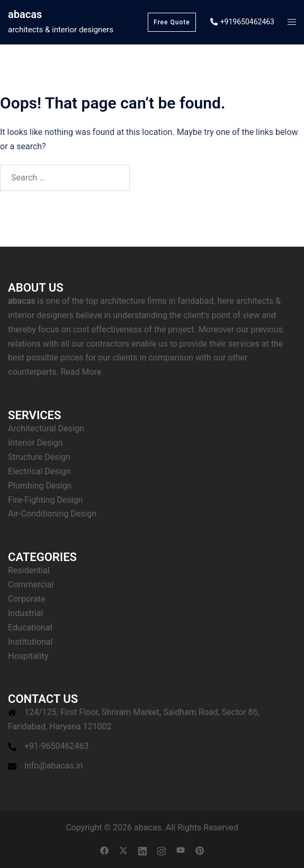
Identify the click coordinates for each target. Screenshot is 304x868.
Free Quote (172, 22)
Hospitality (28, 656)
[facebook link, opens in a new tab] (104, 850)
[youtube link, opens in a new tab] (181, 850)
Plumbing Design (40, 486)
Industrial (25, 613)
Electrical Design (39, 471)
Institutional (30, 642)
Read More (81, 372)
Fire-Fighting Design (45, 500)
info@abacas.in (53, 766)
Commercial (31, 585)
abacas (25, 14)
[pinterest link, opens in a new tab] (200, 850)
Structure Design (39, 457)
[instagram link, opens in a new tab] (162, 850)
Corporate (27, 599)
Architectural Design (46, 428)
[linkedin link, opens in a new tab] (142, 850)
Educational (30, 627)
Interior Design (35, 443)
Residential (29, 570)
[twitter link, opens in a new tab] (123, 850)
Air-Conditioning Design (52, 514)
